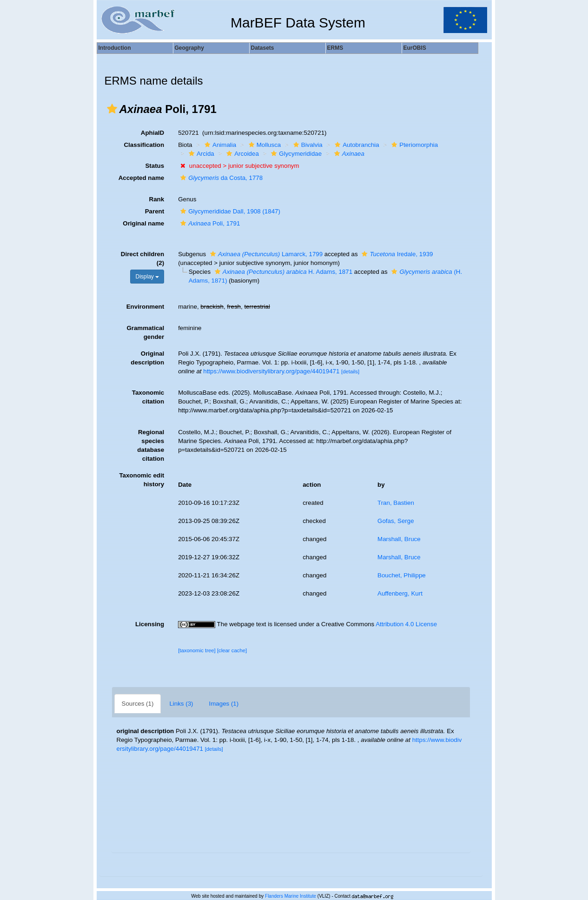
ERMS (335, 48)
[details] (350, 371)
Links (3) (181, 704)
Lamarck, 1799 (265, 254)
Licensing (150, 624)
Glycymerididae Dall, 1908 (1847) (229, 211)
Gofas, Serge (396, 521)
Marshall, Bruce (399, 539)
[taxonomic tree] (197, 650)
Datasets (263, 48)
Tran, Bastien (396, 503)
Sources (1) (138, 704)
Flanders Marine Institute (291, 896)
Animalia (219, 145)
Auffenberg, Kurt (400, 593)
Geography (189, 48)
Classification (144, 145)
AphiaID (152, 133)
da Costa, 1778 (220, 178)
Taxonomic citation (148, 397)
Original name (143, 223)
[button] (112, 109)
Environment (145, 307)
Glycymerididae (295, 154)
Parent (155, 211)
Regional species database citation (151, 445)
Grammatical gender (145, 332)
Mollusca (264, 145)
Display (147, 277)
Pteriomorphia (413, 145)
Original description (147, 358)
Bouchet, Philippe (402, 575)
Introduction (115, 48)
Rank (157, 199)
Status (155, 166)
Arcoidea (241, 154)
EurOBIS (415, 48)
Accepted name (142, 178)
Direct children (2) (142, 258)
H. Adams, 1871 (282, 272)
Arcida (200, 154)
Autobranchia (356, 145)
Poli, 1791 (209, 223)
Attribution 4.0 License (406, 624)
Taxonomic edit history (142, 480)
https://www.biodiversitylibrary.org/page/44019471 (271, 371)
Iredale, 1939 (396, 254)
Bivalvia (307, 145)
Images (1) (224, 704)
